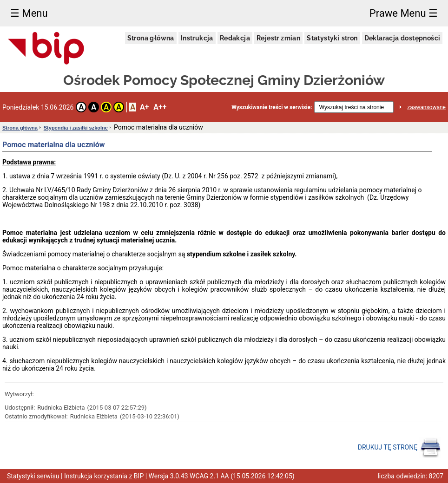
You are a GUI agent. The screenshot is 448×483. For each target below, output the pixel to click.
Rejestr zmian (278, 38)
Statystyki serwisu (33, 476)
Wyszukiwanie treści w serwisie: (272, 107)
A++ (160, 107)
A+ (144, 107)
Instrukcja (197, 38)
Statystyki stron (332, 38)
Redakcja (235, 38)
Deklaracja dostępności (402, 38)
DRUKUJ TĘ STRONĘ (399, 448)
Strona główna (151, 38)
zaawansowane (426, 107)
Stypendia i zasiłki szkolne (76, 128)
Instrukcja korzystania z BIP (104, 476)
